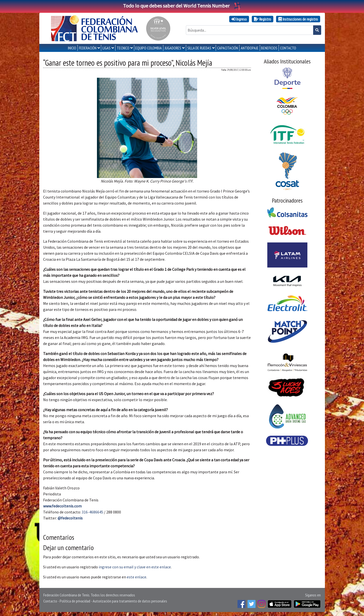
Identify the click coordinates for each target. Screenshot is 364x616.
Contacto (50, 601)
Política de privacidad (75, 601)
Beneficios (269, 48)
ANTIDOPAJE (250, 48)
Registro (263, 19)
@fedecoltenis (70, 518)
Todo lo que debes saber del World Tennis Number (182, 6)
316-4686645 (92, 512)
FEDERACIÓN (88, 48)
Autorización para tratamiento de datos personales (130, 601)
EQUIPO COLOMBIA (149, 48)
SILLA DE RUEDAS (199, 48)
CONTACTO (288, 48)
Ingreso (239, 19)
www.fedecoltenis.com (62, 506)
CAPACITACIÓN (228, 48)
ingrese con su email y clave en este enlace (135, 567)
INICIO (72, 48)
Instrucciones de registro (298, 19)
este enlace (137, 577)
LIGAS (106, 48)
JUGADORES (173, 48)
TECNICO (123, 48)
